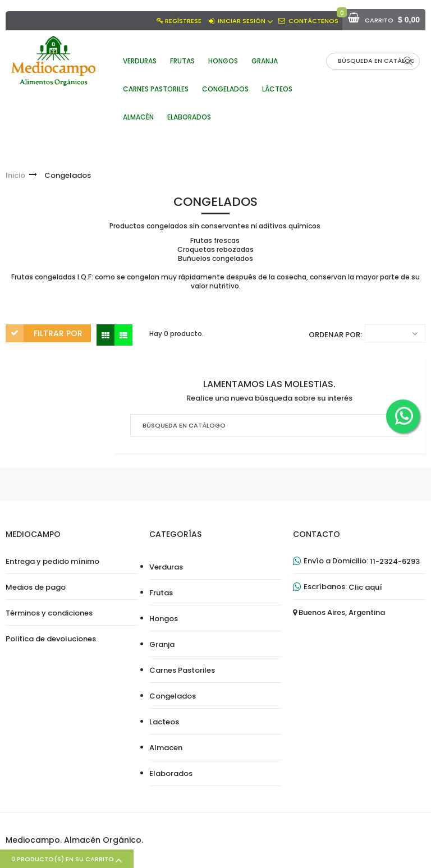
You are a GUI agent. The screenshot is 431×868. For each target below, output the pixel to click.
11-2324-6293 (395, 562)
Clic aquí (365, 587)
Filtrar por (58, 333)
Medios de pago (36, 587)
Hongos (164, 619)
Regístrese (183, 21)
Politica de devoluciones (51, 639)
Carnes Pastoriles (182, 670)
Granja (162, 645)
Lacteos (164, 722)
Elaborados (171, 774)
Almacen (166, 748)
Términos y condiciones (49, 613)
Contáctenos (313, 21)
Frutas (161, 593)
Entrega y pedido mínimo (52, 562)
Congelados (173, 696)
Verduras (166, 567)
